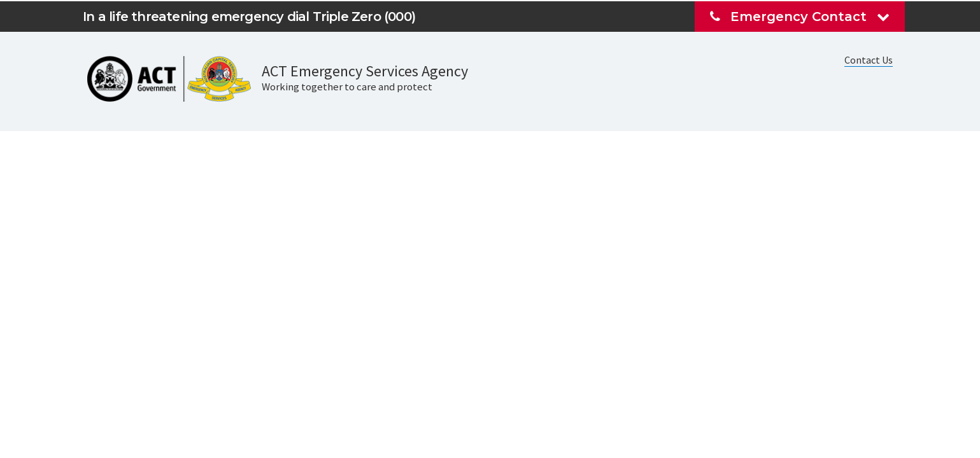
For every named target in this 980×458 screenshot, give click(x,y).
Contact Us (869, 60)
